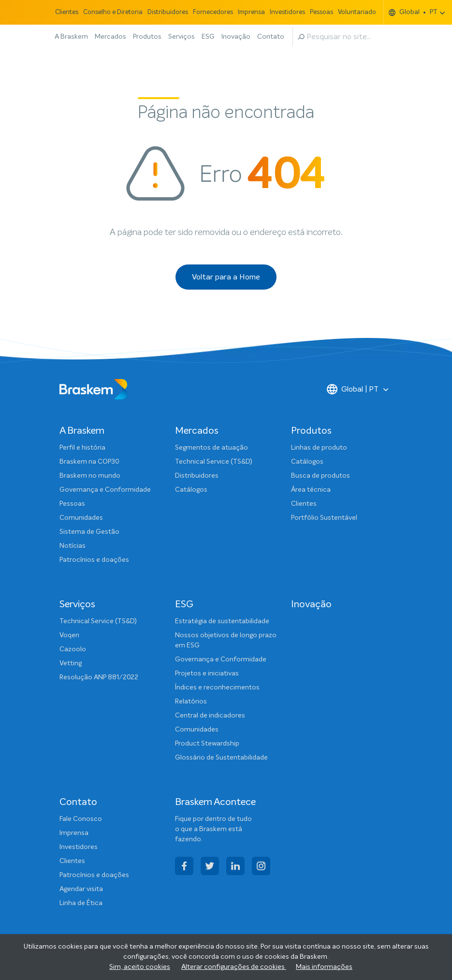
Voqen (69, 635)
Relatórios (191, 702)
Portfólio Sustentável (324, 518)
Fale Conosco (81, 819)
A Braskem (71, 37)
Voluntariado (357, 12)
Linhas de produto (319, 448)
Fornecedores (213, 12)
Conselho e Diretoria (113, 12)
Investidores (287, 12)
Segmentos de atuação (211, 448)
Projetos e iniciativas (207, 673)
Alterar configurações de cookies (234, 967)
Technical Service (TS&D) (214, 462)
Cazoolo (73, 649)
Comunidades (81, 518)
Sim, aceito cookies (140, 967)
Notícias (73, 546)
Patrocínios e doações (94, 560)
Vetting (71, 663)
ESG (208, 37)
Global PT (413, 12)
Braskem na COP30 (89, 462)
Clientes (67, 12)
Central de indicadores (210, 716)
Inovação (236, 37)
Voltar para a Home (226, 277)
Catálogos (191, 490)
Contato (271, 37)
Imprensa (251, 12)
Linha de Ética (81, 903)
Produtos (147, 37)
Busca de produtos (321, 476)
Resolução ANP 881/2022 (99, 677)
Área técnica (311, 490)
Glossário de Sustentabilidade (221, 758)
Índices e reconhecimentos (217, 687)
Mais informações (324, 967)
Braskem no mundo (90, 476)
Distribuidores (168, 12)
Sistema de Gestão (89, 532)
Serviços (182, 37)
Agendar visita (81, 889)
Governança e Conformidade (105, 490)
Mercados (110, 37)
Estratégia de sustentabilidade (222, 621)
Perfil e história (82, 448)
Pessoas (321, 12)
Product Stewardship (207, 744)
